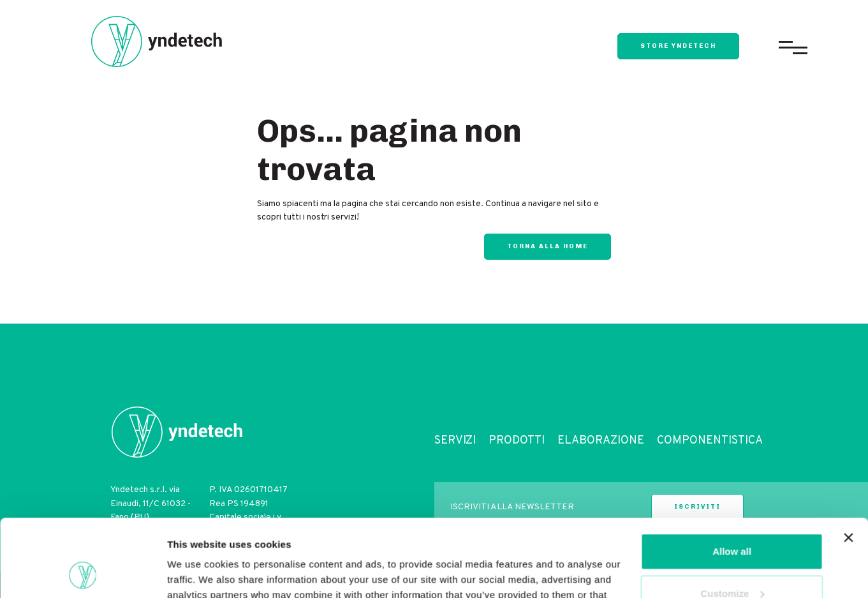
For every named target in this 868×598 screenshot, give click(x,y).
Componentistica (710, 441)
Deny (732, 563)
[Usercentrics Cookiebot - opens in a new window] (83, 573)
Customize (732, 520)
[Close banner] (848, 465)
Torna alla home (548, 246)
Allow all (732, 479)
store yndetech (678, 46)
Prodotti (517, 441)
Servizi (455, 441)
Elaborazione (601, 441)
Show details (197, 573)
